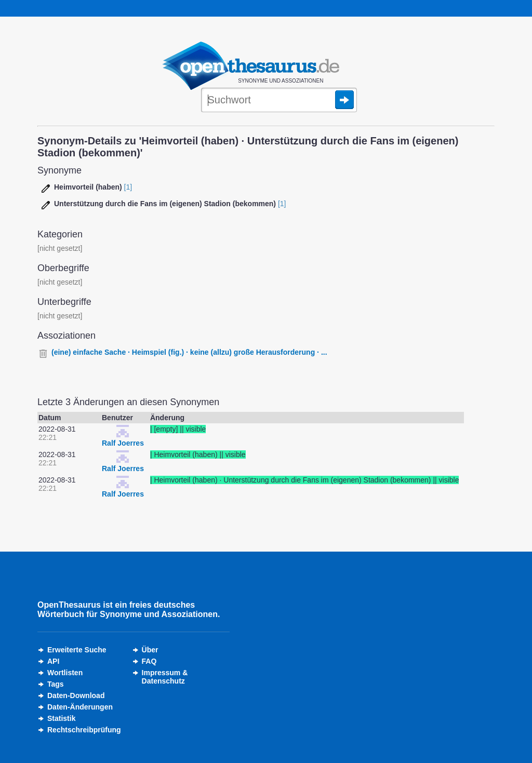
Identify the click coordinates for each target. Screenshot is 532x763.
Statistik (61, 718)
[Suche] (279, 101)
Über (150, 650)
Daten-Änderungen (80, 707)
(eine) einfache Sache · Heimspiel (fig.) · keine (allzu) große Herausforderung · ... (189, 352)
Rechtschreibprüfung (84, 730)
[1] (128, 187)
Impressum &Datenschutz (165, 677)
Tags (56, 684)
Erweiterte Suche (77, 650)
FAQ (149, 661)
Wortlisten (65, 673)
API (53, 661)
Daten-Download (76, 695)
